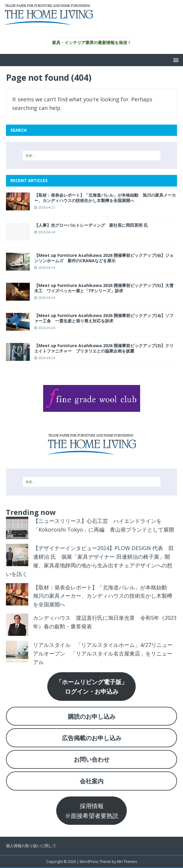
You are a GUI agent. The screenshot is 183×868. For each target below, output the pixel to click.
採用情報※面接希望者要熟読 (92, 810)
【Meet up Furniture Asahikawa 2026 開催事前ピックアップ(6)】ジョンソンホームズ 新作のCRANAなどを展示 (104, 258)
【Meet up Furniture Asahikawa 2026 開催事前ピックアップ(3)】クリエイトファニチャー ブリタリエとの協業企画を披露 (104, 348)
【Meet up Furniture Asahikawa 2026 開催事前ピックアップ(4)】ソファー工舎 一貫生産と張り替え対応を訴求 (104, 318)
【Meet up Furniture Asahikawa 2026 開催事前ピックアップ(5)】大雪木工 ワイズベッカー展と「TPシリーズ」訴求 (104, 288)
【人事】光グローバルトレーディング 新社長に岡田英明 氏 (91, 225)
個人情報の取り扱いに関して (31, 846)
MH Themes (127, 862)
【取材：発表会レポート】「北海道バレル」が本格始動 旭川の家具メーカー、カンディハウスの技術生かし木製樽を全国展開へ (105, 198)
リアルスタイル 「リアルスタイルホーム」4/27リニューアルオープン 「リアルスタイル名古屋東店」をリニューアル (103, 653)
